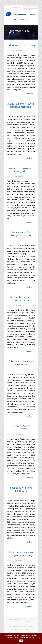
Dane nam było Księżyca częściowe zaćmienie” (21, 105)
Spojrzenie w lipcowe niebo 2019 (21, 489)
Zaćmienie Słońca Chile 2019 (21, 427)
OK (21, 641)
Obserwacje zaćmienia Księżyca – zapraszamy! (21, 553)
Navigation (21, 19)
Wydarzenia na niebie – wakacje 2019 (21, 169)
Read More (30, 94)
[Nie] (39, 638)
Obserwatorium (17, 50)
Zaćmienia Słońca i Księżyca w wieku (21, 234)
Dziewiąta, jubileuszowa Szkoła (21, 363)
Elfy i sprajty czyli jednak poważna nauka (21, 298)
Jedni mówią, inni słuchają (21, 45)
